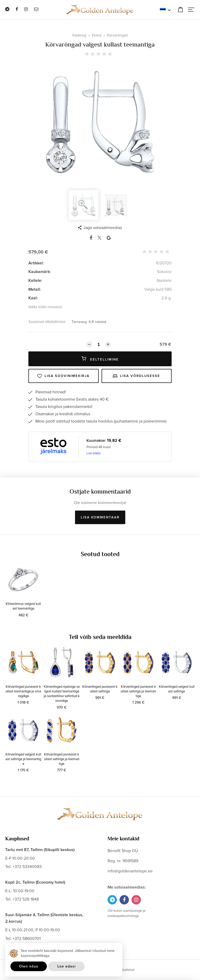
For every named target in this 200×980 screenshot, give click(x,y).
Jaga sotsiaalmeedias (103, 228)
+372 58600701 (27, 939)
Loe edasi (93, 453)
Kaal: (33, 298)
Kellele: (35, 281)
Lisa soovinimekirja (63, 376)
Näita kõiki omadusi (45, 307)
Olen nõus (29, 966)
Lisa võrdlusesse (136, 376)
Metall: (35, 289)
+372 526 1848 (26, 899)
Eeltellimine (100, 359)
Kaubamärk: (40, 272)
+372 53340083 (27, 867)
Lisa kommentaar (100, 517)
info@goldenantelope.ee (130, 871)
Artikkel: (36, 263)
